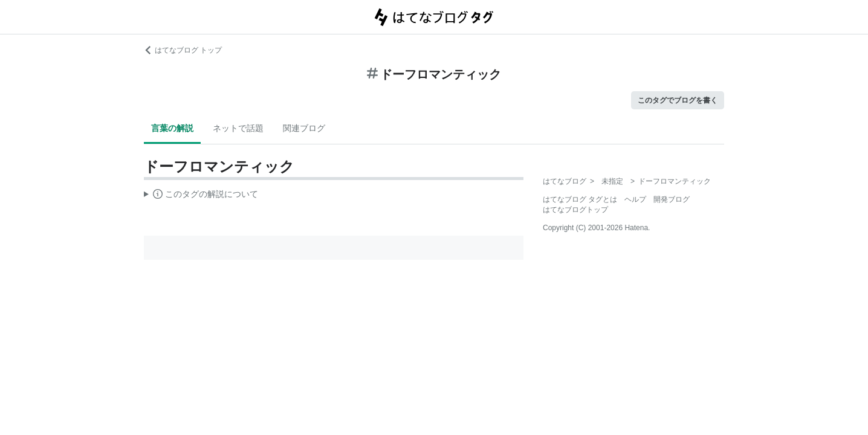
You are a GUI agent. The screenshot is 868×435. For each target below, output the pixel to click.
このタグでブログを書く (678, 100)
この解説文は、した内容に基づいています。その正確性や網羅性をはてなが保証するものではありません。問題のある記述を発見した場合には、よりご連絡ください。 (201, 196)
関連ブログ (304, 128)
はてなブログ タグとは (580, 199)
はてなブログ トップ (183, 50)
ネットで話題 (238, 128)
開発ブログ (672, 199)
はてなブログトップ (575, 210)
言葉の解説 (172, 128)
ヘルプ (635, 199)
